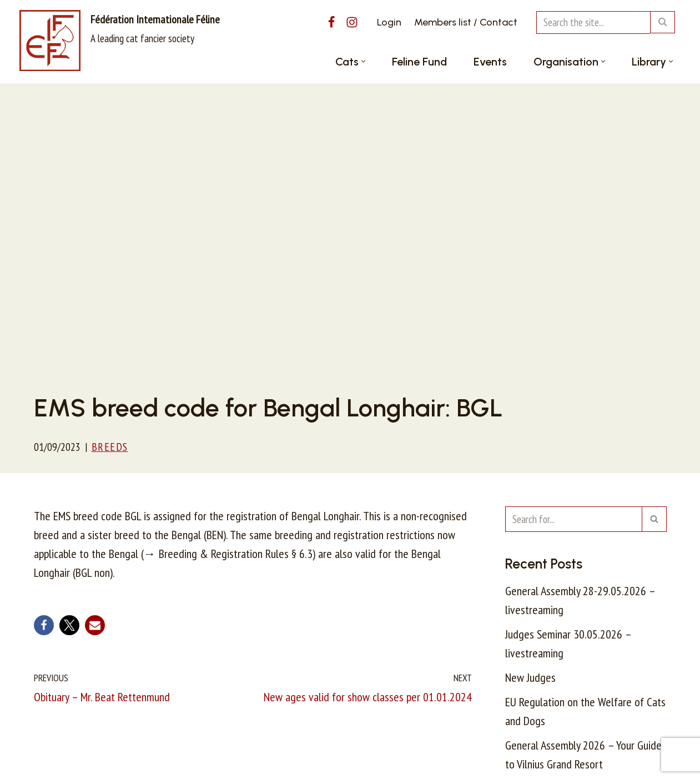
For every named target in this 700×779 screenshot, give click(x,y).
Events (490, 62)
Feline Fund (419, 62)
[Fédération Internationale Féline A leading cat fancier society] (120, 41)
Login (389, 22)
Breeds (110, 447)
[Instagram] (352, 22)
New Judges (530, 677)
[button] (363, 61)
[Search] (593, 22)
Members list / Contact (466, 22)
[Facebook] (331, 22)
